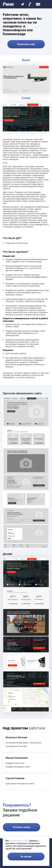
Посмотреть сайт (26, 44)
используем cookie (19, 841)
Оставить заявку (22, 827)
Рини (8, 4)
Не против (26, 857)
